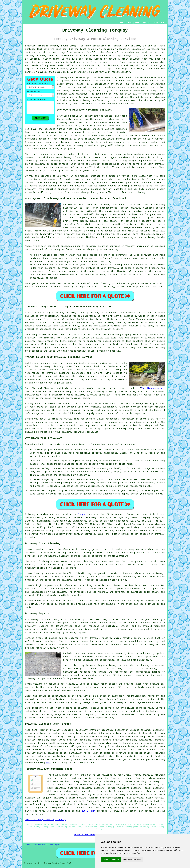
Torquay (82, 514)
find (35, 730)
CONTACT (147, 23)
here (49, 763)
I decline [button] (116, 859)
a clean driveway (76, 444)
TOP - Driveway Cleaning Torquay (45, 820)
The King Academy (152, 388)
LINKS (129, 23)
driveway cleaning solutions (66, 791)
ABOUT (138, 23)
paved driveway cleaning (75, 795)
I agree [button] (105, 859)
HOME (122, 23)
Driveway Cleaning (40, 845)
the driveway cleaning (48, 366)
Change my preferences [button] (132, 859)
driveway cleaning (47, 56)
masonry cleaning (134, 778)
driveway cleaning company (82, 313)
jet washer (82, 176)
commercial (93, 410)
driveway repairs (76, 633)
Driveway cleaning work (40, 514)
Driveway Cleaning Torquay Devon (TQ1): (51, 46)
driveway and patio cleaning (147, 760)
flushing (160, 348)
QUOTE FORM (88, 811)
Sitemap (27, 845)
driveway (136, 46)
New (51, 845)
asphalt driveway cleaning (106, 798)
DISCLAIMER (159, 23)
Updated (58, 845)
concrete (147, 81)
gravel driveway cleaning (84, 785)
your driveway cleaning (70, 432)
